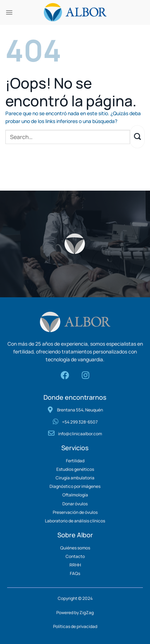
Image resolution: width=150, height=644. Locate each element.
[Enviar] (137, 137)
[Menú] (9, 12)
